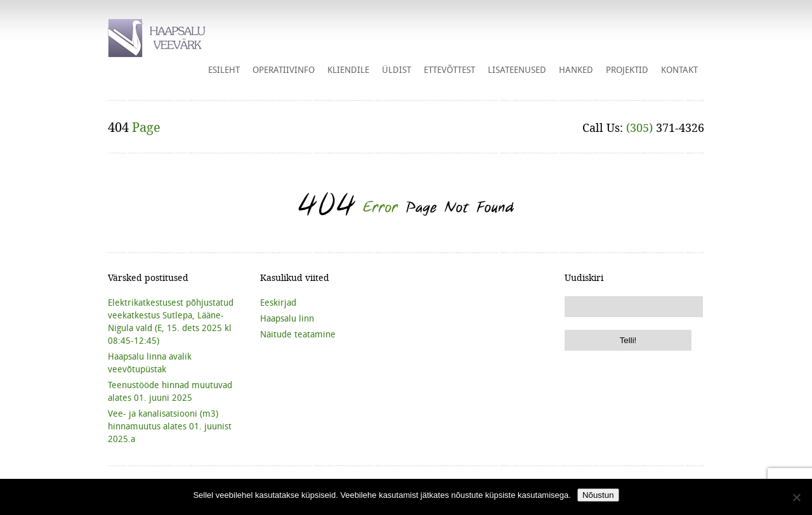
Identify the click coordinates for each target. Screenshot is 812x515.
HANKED (576, 70)
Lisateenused (517, 70)
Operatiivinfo (284, 70)
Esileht (224, 70)
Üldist (396, 70)
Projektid (627, 70)
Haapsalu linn (287, 318)
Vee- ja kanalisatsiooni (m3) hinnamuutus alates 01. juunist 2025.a (170, 426)
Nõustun (598, 495)
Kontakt (679, 70)
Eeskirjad (278, 303)
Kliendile (348, 70)
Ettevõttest (449, 70)
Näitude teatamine (298, 334)
